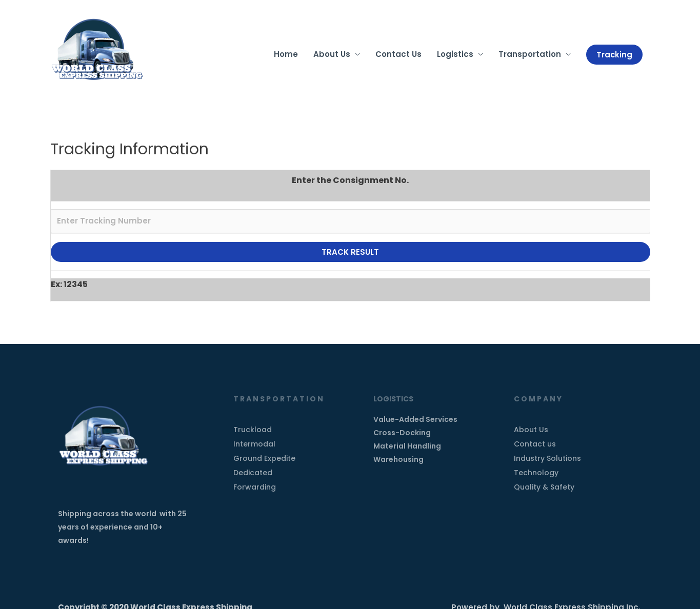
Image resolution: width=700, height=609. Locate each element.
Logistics (455, 55)
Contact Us (398, 55)
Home (285, 55)
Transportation (529, 55)
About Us (331, 55)
